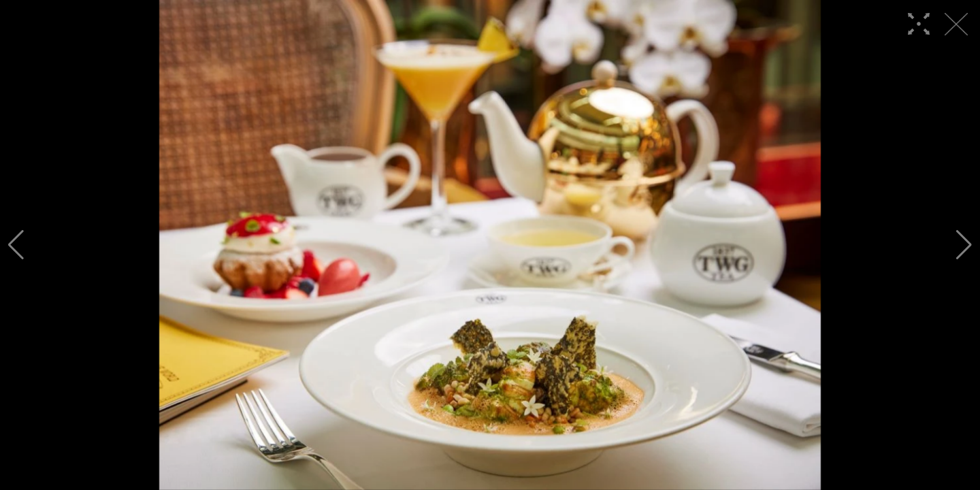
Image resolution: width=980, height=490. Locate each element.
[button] (16, 245)
